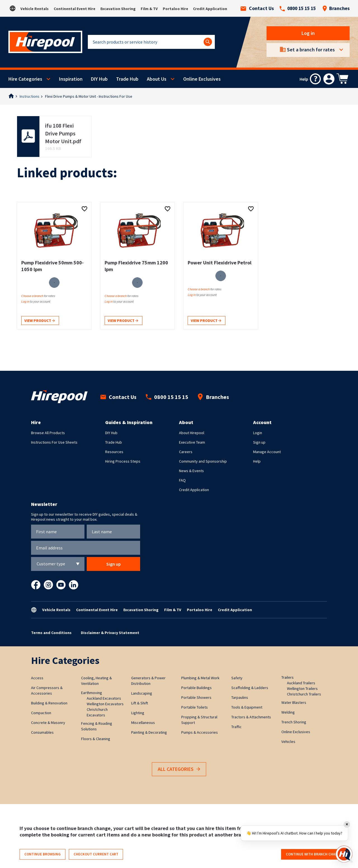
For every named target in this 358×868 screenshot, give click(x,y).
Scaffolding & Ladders (250, 688)
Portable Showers (196, 697)
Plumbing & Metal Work (200, 678)
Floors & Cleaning (96, 739)
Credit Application (210, 9)
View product (40, 321)
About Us (157, 79)
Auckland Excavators (104, 698)
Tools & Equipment (247, 707)
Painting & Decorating (149, 732)
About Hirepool (192, 433)
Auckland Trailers (301, 683)
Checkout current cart (96, 854)
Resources (114, 452)
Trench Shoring (294, 722)
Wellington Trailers (302, 688)
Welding (288, 712)
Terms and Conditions (51, 633)
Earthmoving (92, 693)
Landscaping (142, 693)
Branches (336, 8)
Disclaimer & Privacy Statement (110, 633)
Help (257, 461)
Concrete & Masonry (48, 723)
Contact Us (257, 8)
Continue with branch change (314, 854)
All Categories (179, 769)
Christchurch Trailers (304, 694)
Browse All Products (48, 433)
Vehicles (288, 742)
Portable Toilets (195, 707)
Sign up (259, 442)
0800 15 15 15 (298, 8)
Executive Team (192, 442)
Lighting (138, 713)
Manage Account (267, 452)
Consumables (42, 732)
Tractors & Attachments (251, 717)
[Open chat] (344, 854)
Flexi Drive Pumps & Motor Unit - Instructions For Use (89, 96)
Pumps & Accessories (200, 732)
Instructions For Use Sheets (54, 442)
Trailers (288, 677)
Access (37, 678)
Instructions (30, 96)
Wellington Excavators (105, 704)
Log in (308, 33)
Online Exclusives (202, 79)
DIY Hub (99, 79)
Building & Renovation (49, 703)
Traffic (236, 727)
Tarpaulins (240, 697)
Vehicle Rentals (35, 9)
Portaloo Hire (176, 9)
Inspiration (71, 79)
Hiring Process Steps (123, 461)
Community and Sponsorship (203, 461)
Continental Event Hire (75, 9)
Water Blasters (294, 702)
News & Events (191, 471)
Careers (186, 452)
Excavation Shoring (118, 9)
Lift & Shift (140, 703)
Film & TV (149, 9)
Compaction (41, 713)
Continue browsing (43, 854)
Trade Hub (127, 79)
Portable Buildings (196, 688)
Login (258, 433)
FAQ (182, 480)
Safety (237, 678)
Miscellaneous (143, 723)
